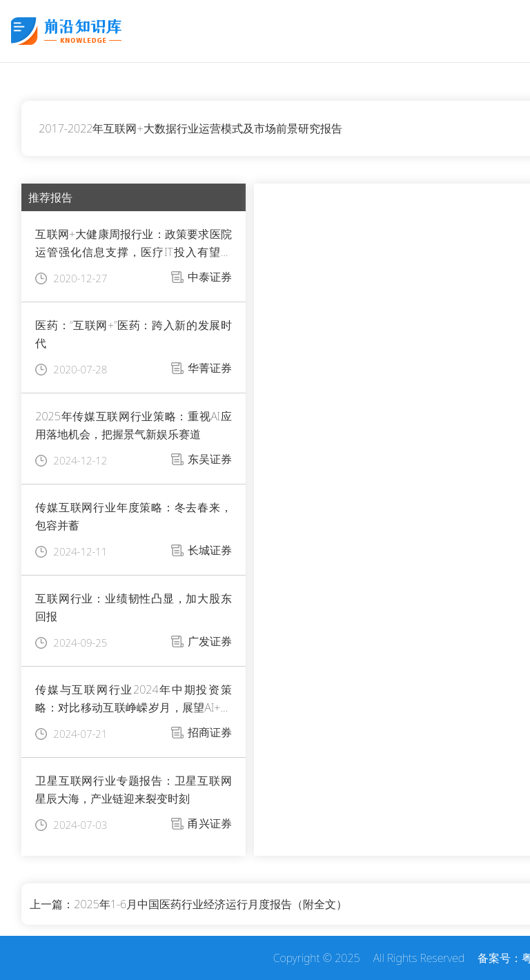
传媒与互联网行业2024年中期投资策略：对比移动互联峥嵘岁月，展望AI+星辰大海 (133, 699)
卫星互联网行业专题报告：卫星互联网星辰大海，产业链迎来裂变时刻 (133, 790)
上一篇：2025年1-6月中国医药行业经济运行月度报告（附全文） (188, 904)
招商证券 (210, 732)
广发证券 (210, 641)
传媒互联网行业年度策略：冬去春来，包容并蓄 (133, 516)
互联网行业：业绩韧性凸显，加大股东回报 (133, 607)
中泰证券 (210, 277)
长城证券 (210, 550)
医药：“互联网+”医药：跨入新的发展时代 (133, 334)
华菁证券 (210, 368)
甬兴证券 (210, 823)
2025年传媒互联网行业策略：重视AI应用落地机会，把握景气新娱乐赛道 (133, 425)
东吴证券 (210, 459)
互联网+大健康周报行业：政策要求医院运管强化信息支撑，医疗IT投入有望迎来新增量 (133, 244)
